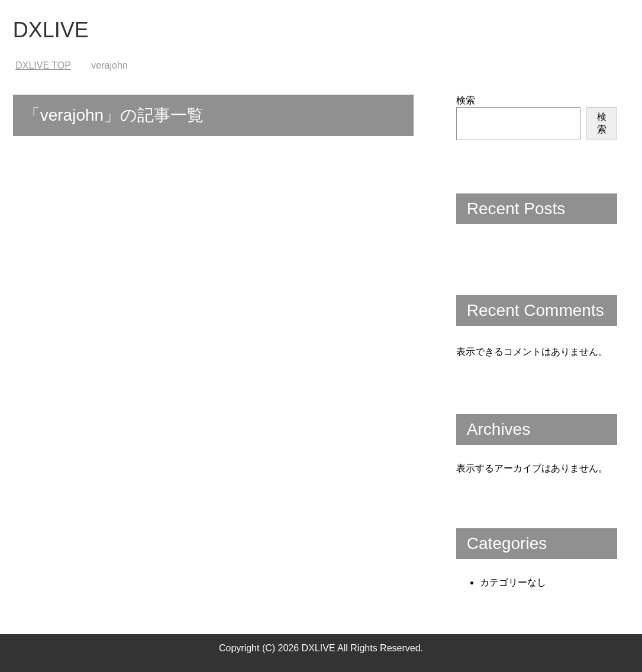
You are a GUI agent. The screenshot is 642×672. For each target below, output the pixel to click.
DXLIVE (51, 30)
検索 (466, 100)
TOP (43, 65)
